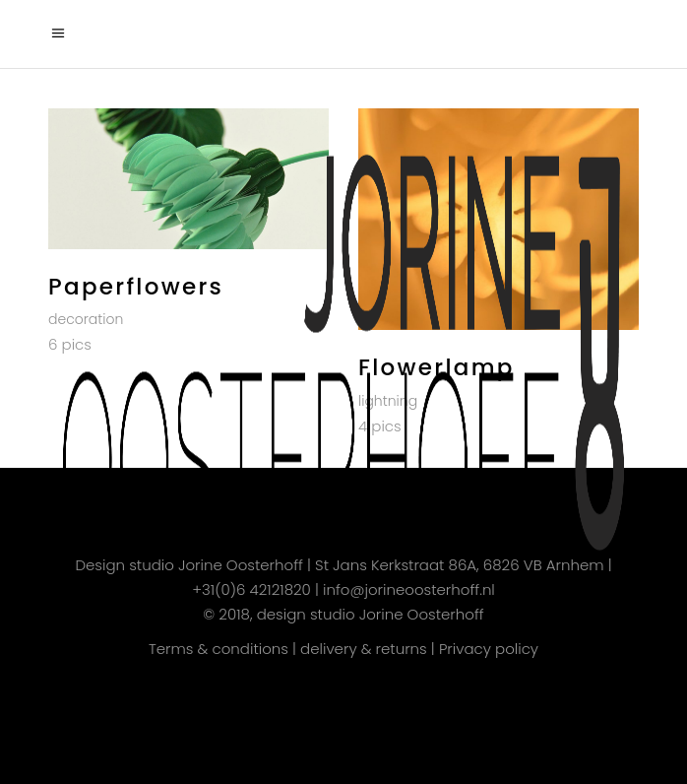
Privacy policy (489, 649)
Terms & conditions (219, 649)
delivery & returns (364, 649)
